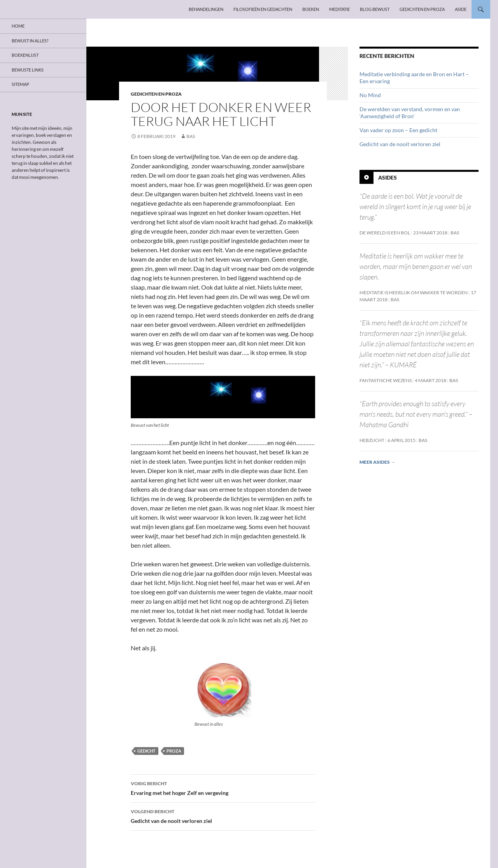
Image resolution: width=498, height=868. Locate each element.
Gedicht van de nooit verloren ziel (223, 816)
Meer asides (377, 462)
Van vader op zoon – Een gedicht (398, 130)
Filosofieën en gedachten (263, 9)
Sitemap (20, 84)
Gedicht (146, 751)
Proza (174, 751)
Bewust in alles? (30, 41)
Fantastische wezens (386, 380)
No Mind (370, 95)
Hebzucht (372, 440)
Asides (388, 177)
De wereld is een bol (385, 233)
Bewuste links (28, 70)
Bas (191, 136)
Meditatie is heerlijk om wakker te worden (414, 293)
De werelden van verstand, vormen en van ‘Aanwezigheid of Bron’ (410, 113)
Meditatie (339, 9)
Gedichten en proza (422, 9)
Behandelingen (206, 9)
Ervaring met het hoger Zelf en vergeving (223, 788)
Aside (461, 9)
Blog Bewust (375, 9)
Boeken (311, 9)
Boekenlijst (25, 55)
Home (18, 26)
